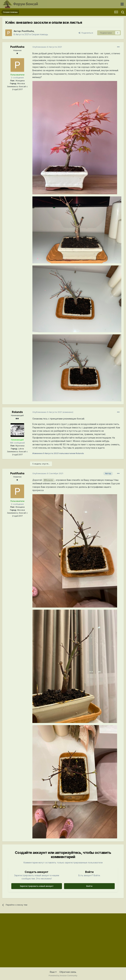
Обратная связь (68, 972)
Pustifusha (28, 31)
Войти (89, 886)
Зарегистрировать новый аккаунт (37, 886)
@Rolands (48, 480)
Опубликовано (47, 47)
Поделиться (86, 33)
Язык (53, 972)
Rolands (17, 412)
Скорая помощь (40, 34)
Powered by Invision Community (63, 976)
